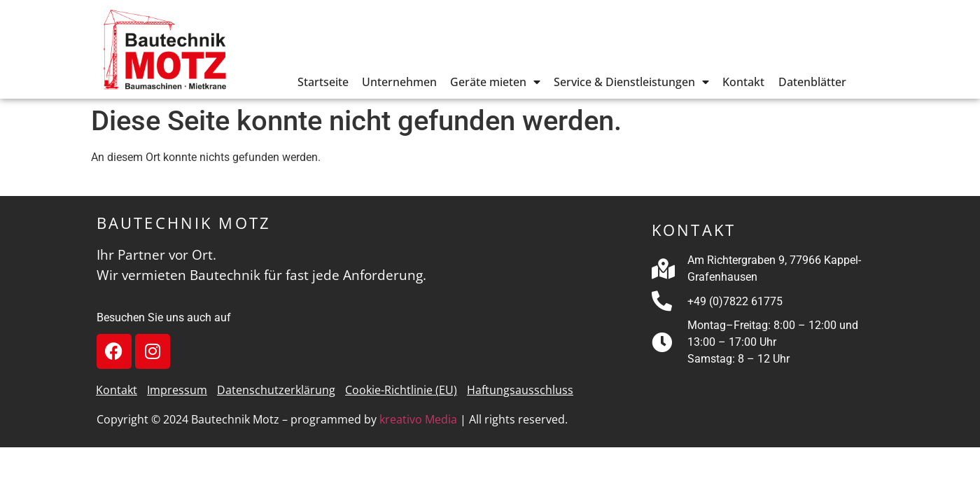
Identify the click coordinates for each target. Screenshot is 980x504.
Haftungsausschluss (520, 390)
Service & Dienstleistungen (631, 82)
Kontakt (743, 82)
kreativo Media (418, 419)
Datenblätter (812, 82)
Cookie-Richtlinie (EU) (401, 390)
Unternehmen (399, 82)
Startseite (323, 82)
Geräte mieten (495, 82)
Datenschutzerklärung (276, 390)
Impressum (177, 390)
